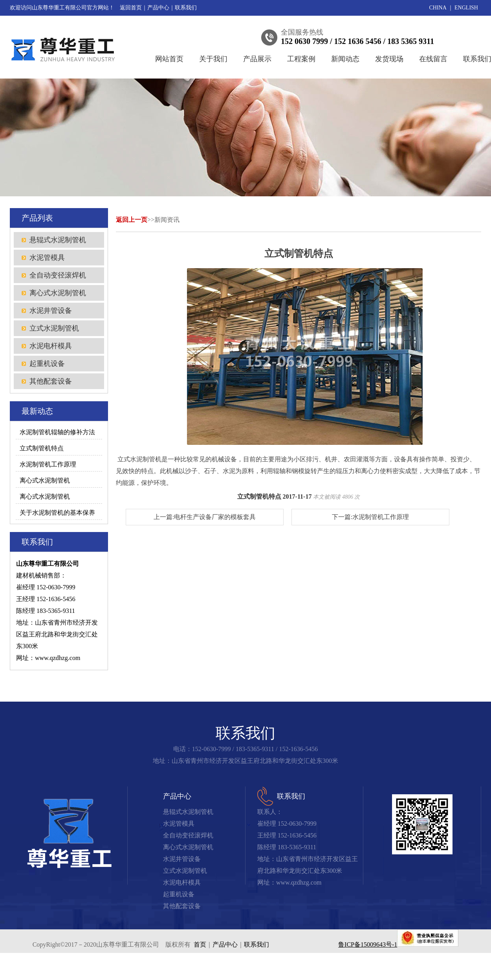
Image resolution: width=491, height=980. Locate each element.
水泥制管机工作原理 (48, 464)
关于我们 (213, 59)
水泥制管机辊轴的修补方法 (57, 432)
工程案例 (301, 59)
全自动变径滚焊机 (58, 275)
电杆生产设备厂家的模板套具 (215, 517)
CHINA (438, 8)
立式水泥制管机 (54, 328)
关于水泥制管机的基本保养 (57, 513)
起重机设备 (47, 364)
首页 (200, 944)
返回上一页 (132, 220)
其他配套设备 (51, 381)
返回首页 (131, 8)
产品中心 (158, 8)
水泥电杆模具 (51, 346)
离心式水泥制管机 (58, 293)
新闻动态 (345, 59)
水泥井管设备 (51, 311)
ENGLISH (466, 8)
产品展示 (257, 59)
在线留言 (433, 59)
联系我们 (186, 8)
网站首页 (169, 59)
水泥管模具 (47, 258)
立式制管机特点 (42, 448)
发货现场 (389, 59)
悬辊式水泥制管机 (58, 240)
